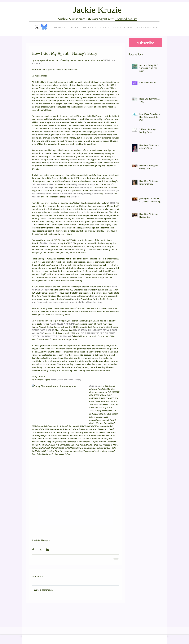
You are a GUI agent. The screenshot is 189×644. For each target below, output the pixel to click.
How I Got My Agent (41, 540)
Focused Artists (126, 19)
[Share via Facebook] (33, 550)
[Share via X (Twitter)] (40, 550)
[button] (146, 43)
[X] (37, 27)
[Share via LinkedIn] (47, 550)
